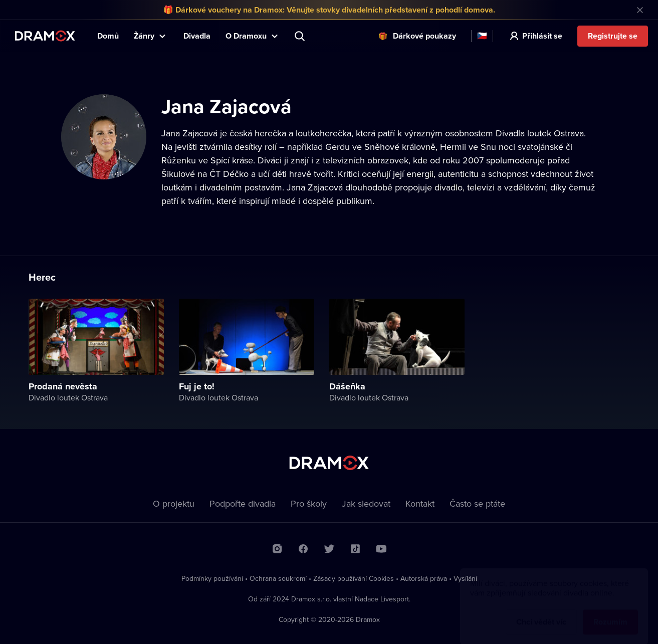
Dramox (45, 36)
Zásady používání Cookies (354, 578)
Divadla (197, 36)
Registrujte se (613, 36)
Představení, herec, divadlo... (301, 36)
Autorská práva (424, 578)
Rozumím (610, 612)
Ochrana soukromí (278, 578)
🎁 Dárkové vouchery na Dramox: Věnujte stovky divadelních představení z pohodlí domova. (329, 10)
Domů (108, 36)
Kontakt (420, 503)
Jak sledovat (366, 503)
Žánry (144, 36)
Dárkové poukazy (424, 36)
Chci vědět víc (541, 612)
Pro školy (309, 503)
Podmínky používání (212, 578)
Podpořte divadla (243, 503)
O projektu (174, 503)
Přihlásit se (542, 36)
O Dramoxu (246, 36)
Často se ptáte (477, 503)
